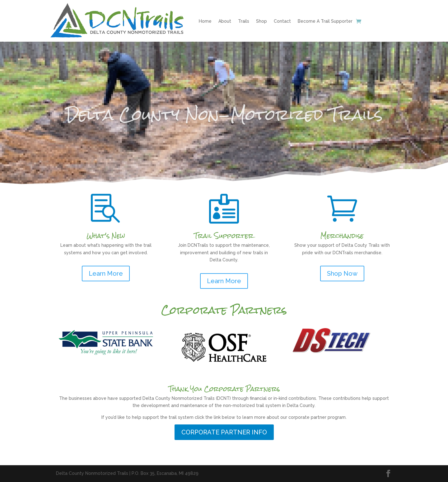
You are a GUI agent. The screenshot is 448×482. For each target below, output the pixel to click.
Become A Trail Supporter (325, 21)
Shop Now (342, 274)
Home (205, 21)
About (225, 21)
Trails (244, 21)
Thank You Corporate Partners (224, 389)
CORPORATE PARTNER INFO (224, 432)
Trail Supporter (224, 236)
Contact (282, 21)
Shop (261, 21)
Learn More (106, 274)
